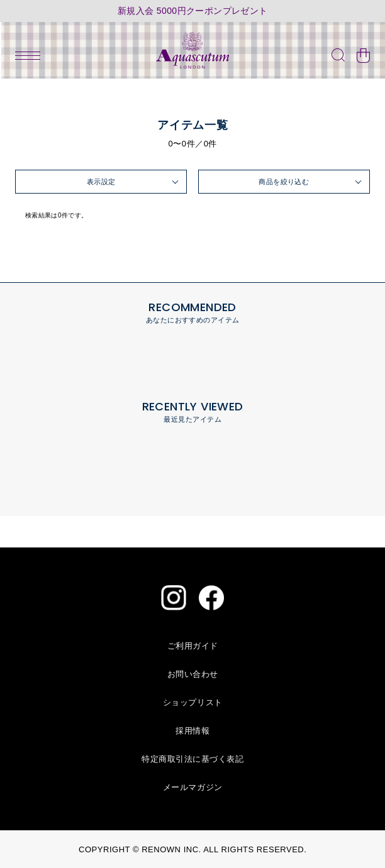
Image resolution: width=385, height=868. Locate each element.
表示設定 (101, 182)
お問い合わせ (193, 674)
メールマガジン (193, 787)
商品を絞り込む (284, 182)
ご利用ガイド (193, 646)
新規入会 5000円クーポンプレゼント (193, 11)
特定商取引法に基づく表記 (192, 759)
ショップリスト (193, 702)
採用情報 (192, 731)
